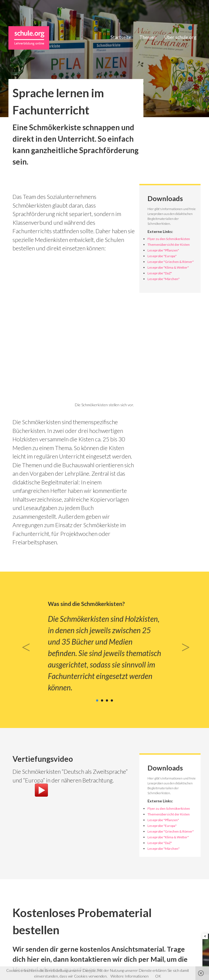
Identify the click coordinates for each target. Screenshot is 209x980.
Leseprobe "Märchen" (164, 279)
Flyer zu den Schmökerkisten (169, 239)
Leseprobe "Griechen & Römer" (171, 262)
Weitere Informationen (130, 976)
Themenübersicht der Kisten (169, 245)
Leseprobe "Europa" (162, 256)
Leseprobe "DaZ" (160, 273)
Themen (148, 37)
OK (158, 976)
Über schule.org (180, 37)
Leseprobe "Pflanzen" (163, 250)
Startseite (121, 37)
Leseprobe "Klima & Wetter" (168, 267)
